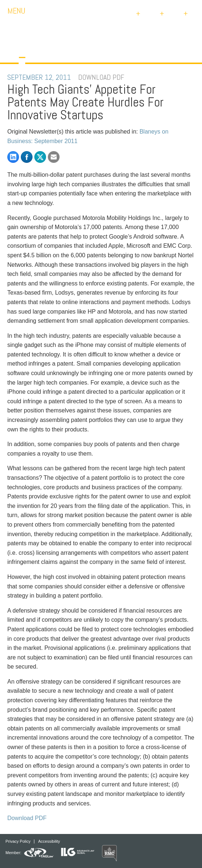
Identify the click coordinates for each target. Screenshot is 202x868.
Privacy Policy (18, 841)
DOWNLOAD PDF (101, 77)
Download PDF (27, 818)
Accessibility (49, 841)
